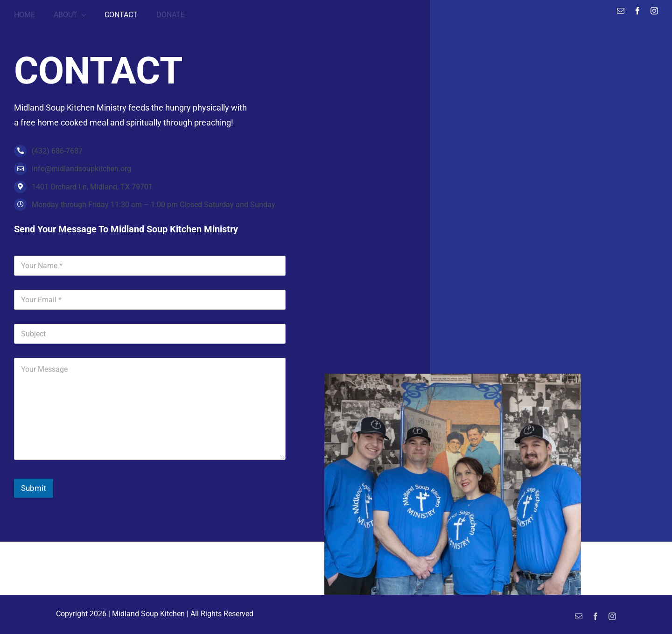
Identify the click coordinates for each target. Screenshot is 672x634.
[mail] (621, 11)
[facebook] (637, 11)
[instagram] (654, 11)
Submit (34, 488)
